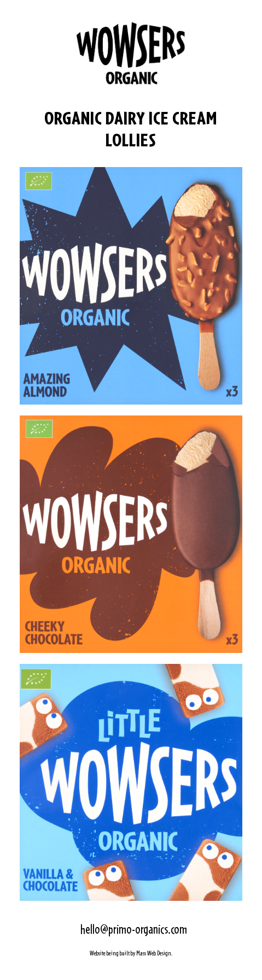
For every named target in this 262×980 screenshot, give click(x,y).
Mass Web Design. (154, 953)
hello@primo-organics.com (134, 929)
